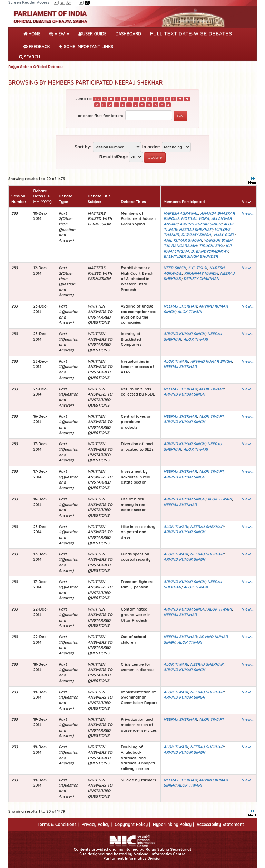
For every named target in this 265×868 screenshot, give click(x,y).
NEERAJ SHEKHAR (196, 230)
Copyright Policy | (132, 824)
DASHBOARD (128, 34)
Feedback (37, 46)
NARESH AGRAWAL (181, 213)
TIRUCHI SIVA (211, 246)
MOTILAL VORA (195, 218)
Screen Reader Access (29, 2)
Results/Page (114, 157)
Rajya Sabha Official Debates (36, 67)
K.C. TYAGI (197, 268)
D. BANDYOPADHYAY (209, 251)
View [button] (59, 34)
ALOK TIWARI (190, 312)
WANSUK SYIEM (218, 240)
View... (248, 213)
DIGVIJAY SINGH (196, 235)
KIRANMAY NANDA (201, 273)
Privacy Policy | (97, 824)
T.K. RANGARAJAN (180, 246)
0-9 (97, 99)
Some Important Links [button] (86, 46)
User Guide (92, 34)
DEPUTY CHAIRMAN (201, 279)
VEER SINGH (175, 268)
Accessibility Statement (220, 824)
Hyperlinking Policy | (173, 824)
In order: (151, 147)
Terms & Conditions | (58, 824)
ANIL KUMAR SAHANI (183, 240)
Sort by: (83, 147)
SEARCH (30, 57)
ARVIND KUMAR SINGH (200, 224)
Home (33, 33)
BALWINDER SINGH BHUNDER (191, 256)
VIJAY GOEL (224, 235)
